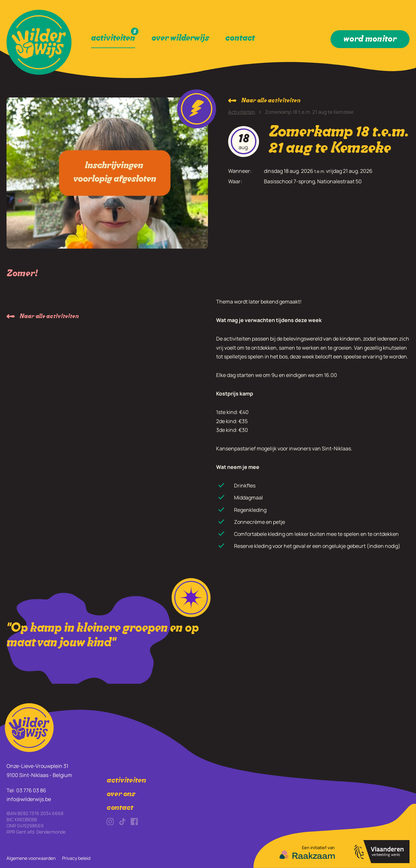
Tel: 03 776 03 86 (26, 790)
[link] (39, 42)
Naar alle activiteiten (271, 101)
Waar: (235, 181)
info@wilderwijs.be (29, 799)
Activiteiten (242, 112)
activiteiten (126, 781)
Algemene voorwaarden (31, 858)
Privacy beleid (76, 858)
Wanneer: (240, 171)
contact (120, 808)
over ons (121, 795)
